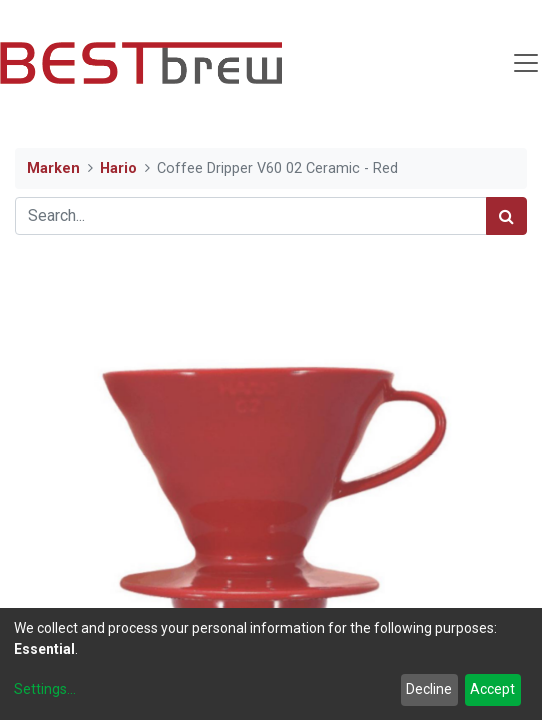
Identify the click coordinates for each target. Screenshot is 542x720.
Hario (118, 168)
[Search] (506, 216)
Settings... (45, 689)
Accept (492, 689)
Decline (429, 689)
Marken (53, 168)
